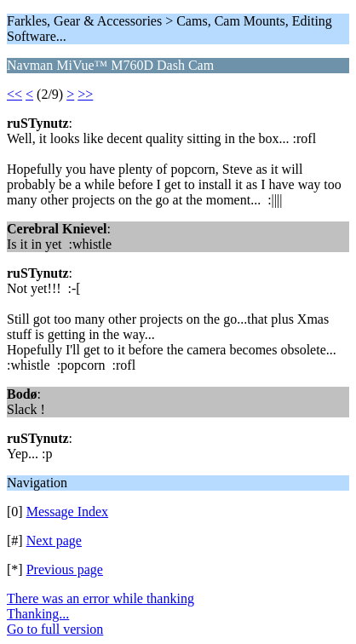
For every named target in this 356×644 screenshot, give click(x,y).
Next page (54, 540)
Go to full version (55, 629)
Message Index (67, 512)
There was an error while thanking (100, 598)
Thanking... (38, 614)
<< (14, 94)
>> (85, 94)
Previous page (65, 569)
